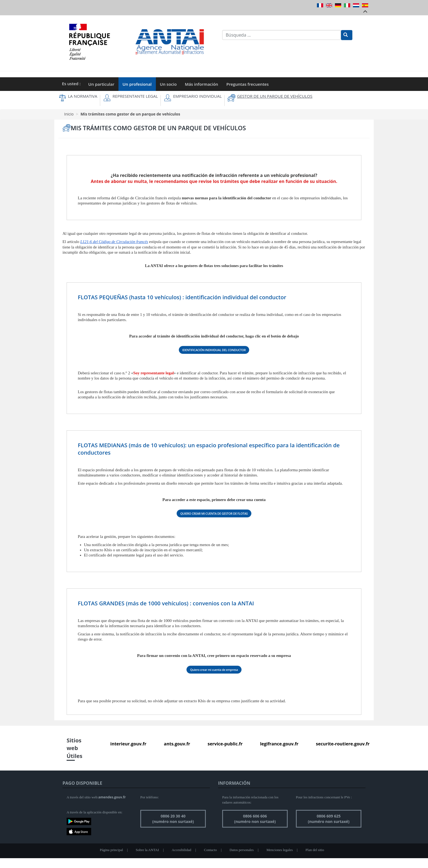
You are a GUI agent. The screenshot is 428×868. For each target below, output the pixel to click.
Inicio (69, 114)
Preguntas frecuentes (247, 84)
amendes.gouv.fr (112, 797)
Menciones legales (280, 850)
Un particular (101, 84)
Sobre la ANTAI (147, 850)
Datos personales (242, 850)
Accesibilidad (181, 850)
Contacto (210, 850)
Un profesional (137, 84)
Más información (201, 84)
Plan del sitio (315, 850)
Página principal (112, 850)
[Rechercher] (347, 35)
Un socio (168, 84)
